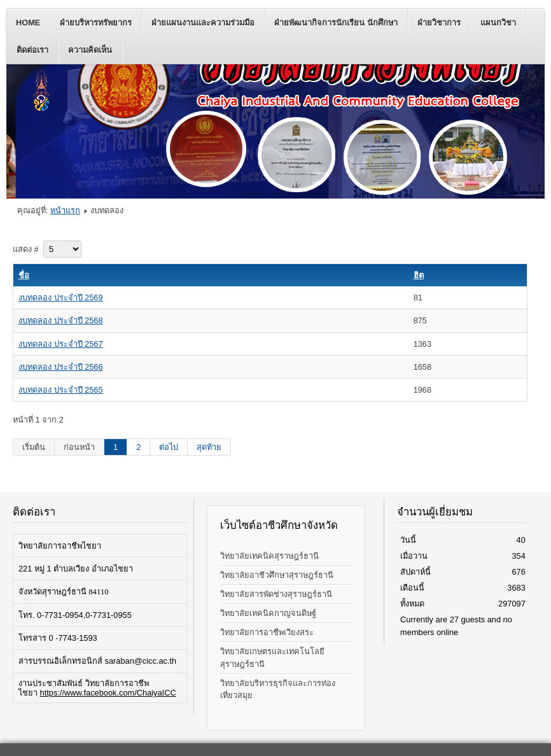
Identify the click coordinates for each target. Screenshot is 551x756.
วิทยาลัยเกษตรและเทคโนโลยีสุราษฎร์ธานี (272, 657)
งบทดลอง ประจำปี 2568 (61, 320)
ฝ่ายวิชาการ (439, 23)
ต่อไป (169, 447)
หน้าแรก (65, 210)
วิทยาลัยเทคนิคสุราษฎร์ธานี (269, 556)
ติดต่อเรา (32, 50)
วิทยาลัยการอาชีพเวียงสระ (267, 632)
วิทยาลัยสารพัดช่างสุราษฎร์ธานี (276, 594)
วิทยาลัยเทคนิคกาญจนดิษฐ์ (268, 613)
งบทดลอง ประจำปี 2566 (61, 367)
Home (28, 23)
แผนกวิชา (498, 23)
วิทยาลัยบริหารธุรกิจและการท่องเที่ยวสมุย (278, 689)
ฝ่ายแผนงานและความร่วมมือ (203, 23)
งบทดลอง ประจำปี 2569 (61, 297)
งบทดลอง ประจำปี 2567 (61, 344)
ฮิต (419, 275)
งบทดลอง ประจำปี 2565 (61, 390)
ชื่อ (24, 275)
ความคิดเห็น (90, 50)
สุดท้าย (209, 447)
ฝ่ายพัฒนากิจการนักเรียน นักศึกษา (336, 23)
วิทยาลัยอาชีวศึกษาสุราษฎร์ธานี (277, 575)
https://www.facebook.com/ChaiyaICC (108, 693)
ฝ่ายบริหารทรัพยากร (96, 23)
